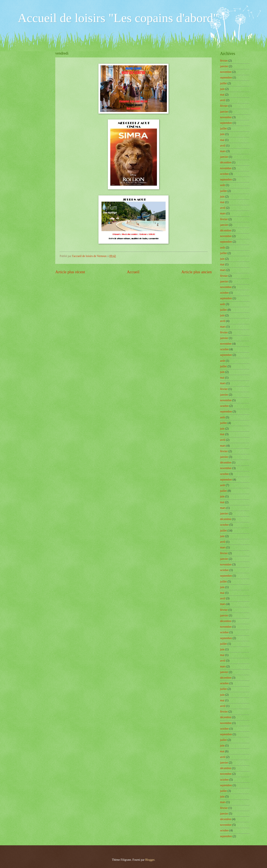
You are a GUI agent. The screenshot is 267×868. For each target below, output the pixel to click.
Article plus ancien (196, 272)
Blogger (150, 860)
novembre (226, 72)
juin (222, 89)
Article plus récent (70, 272)
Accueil (133, 272)
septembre (226, 78)
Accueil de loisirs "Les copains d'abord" (118, 18)
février (224, 61)
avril (223, 100)
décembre (226, 162)
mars (223, 151)
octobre (224, 174)
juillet (223, 83)
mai (222, 95)
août (223, 185)
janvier (224, 66)
